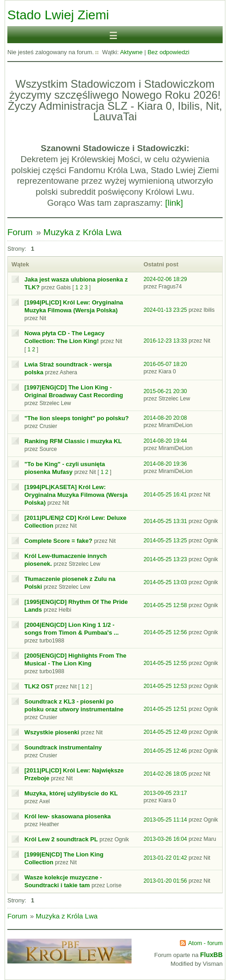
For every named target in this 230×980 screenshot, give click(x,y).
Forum (20, 232)
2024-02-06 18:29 (165, 279)
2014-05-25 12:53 (165, 686)
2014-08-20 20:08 (165, 418)
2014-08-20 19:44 (165, 441)
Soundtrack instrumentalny (63, 747)
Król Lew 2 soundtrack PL (61, 839)
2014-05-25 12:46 (165, 751)
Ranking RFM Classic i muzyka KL (73, 441)
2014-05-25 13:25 (165, 541)
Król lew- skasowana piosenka (68, 816)
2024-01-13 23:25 (165, 310)
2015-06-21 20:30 (165, 391)
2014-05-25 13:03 (165, 582)
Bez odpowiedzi (169, 52)
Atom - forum (205, 943)
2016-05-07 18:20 (165, 364)
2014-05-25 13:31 (165, 521)
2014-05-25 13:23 (165, 559)
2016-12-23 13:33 (165, 341)
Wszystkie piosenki (52, 732)
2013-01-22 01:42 (165, 858)
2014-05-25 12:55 (165, 663)
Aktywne (131, 52)
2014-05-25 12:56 (165, 632)
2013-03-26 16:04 (165, 839)
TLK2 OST (39, 686)
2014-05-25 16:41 (165, 495)
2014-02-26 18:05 (165, 774)
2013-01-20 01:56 (165, 881)
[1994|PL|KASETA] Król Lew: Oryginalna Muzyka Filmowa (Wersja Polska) (76, 495)
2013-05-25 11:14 (165, 820)
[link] (174, 203)
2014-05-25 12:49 (165, 732)
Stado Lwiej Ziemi (58, 15)
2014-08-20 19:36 (165, 464)
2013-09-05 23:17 (165, 793)
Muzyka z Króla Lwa (82, 232)
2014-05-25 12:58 (165, 605)
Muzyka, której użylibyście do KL (71, 793)
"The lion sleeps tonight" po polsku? (77, 418)
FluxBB (211, 955)
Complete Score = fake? (58, 541)
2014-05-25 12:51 (165, 709)
